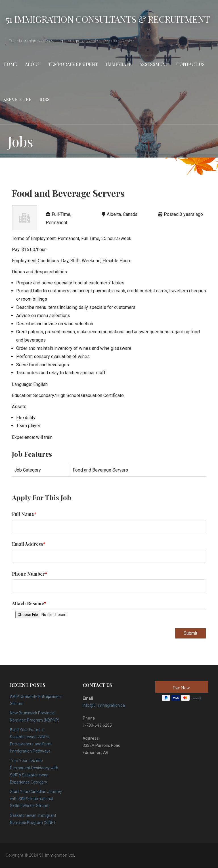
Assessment (154, 64)
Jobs (45, 99)
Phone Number (30, 574)
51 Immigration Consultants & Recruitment (108, 19)
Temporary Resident (73, 64)
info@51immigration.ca (104, 706)
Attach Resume (29, 603)
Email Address (29, 544)
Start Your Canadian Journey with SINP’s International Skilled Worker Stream (36, 799)
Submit (190, 633)
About (33, 64)
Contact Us (190, 64)
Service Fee (17, 99)
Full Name (24, 514)
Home (10, 64)
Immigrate (119, 64)
